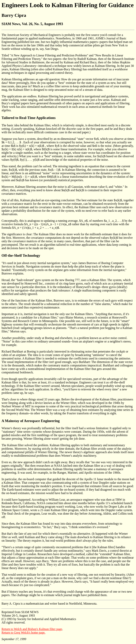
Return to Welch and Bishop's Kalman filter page (32, 629)
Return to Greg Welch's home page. (23, 633)
